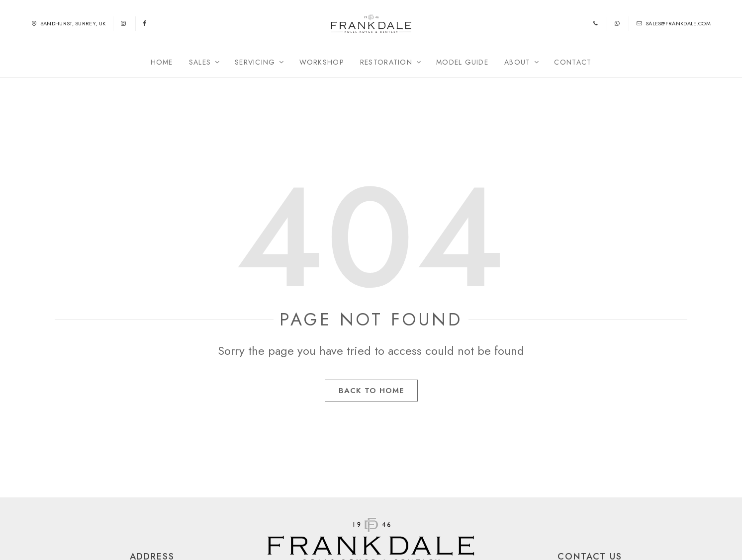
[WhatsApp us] (618, 28)
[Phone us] (596, 28)
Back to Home (371, 399)
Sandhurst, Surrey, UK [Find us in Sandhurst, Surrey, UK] (68, 28)
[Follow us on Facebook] (145, 28)
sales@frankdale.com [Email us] (674, 28)
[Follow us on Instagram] (124, 28)
